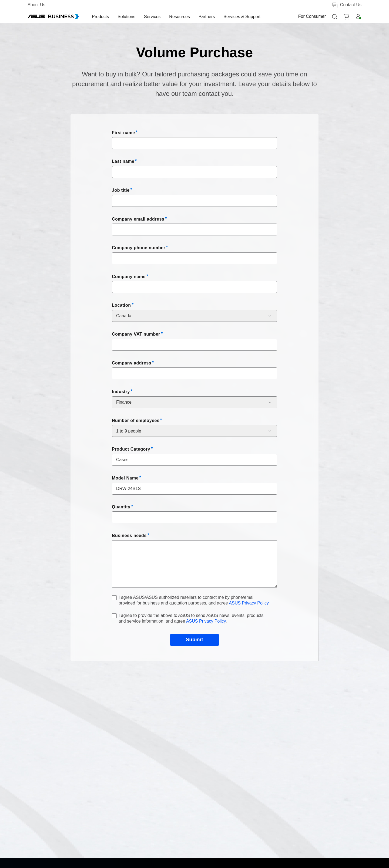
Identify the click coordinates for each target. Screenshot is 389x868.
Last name (123, 161)
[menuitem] (100, 17)
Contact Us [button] (346, 5)
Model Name (125, 478)
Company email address (138, 219)
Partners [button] (207, 17)
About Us (36, 5)
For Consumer (312, 16)
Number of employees (136, 421)
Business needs (129, 536)
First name (123, 133)
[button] (334, 16)
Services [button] (152, 17)
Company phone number (139, 248)
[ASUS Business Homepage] (53, 16)
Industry (121, 392)
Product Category (131, 449)
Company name (129, 277)
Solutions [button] (126, 17)
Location (121, 305)
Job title (121, 190)
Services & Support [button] (242, 17)
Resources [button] (179, 17)
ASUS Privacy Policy (249, 603)
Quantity (121, 507)
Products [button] (100, 17)
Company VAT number (136, 334)
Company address (132, 363)
